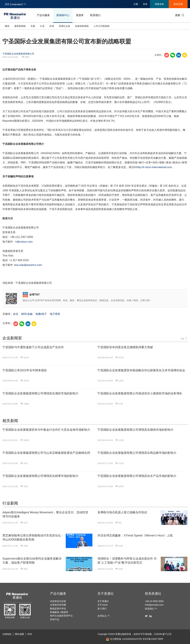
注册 (136, 4)
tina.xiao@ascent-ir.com (28, 265)
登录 (145, 4)
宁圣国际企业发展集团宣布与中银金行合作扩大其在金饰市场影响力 (46, 430)
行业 (42, 26)
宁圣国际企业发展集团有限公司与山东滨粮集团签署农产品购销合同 (46, 453)
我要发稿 (159, 4)
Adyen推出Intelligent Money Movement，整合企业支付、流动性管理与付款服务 (45, 514)
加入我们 (102, 609)
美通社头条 (64, 26)
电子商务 (55, 314)
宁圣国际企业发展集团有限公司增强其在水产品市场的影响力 (137, 476)
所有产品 (55, 619)
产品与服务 (43, 15)
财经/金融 (27, 314)
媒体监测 (178, 4)
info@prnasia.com (154, 605)
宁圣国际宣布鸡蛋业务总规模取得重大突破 (125, 347)
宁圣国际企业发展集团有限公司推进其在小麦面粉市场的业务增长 (140, 393)
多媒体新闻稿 (82, 26)
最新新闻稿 (20, 26)
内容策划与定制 (58, 601)
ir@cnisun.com (24, 242)
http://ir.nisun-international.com (154, 167)
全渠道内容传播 (58, 605)
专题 (33, 26)
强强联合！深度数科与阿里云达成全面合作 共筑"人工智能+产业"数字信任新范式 (127, 561)
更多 (184, 339)
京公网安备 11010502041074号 (124, 639)
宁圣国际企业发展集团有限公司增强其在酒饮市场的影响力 (40, 393)
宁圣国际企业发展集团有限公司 (18, 54)
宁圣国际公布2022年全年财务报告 (25, 370)
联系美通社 (153, 594)
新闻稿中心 (63, 15)
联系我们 (95, 15)
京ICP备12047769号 (153, 639)
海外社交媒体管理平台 (61, 616)
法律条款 (7, 634)
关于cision (103, 605)
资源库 (80, 15)
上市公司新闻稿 (101, 26)
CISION (158, 634)
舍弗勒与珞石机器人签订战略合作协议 (122, 512)
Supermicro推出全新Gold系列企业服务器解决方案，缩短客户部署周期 (32, 561)
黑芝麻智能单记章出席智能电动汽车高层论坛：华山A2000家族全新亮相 (33, 538)
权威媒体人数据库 (59, 612)
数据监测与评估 (58, 609)
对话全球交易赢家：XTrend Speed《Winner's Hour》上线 (135, 535)
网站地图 (19, 634)
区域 (52, 26)
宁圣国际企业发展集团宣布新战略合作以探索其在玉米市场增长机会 (141, 370)
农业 (16, 314)
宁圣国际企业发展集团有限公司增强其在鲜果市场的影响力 (40, 476)
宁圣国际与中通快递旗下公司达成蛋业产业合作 (33, 347)
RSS (30, 634)
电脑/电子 (41, 314)
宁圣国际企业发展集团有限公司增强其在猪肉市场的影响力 (135, 430)
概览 (7, 26)
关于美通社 (106, 594)
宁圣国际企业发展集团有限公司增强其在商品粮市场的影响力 (137, 453)
